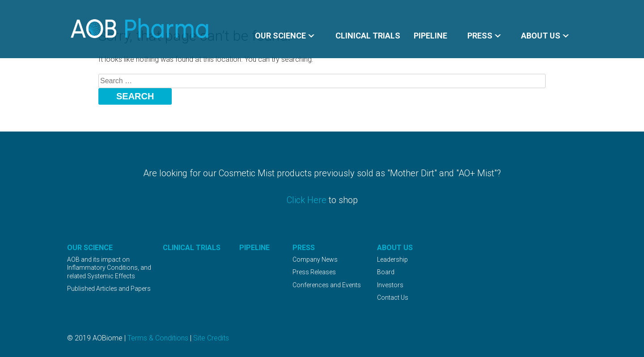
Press (480, 36)
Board (386, 272)
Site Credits (211, 338)
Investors (390, 285)
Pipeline (430, 36)
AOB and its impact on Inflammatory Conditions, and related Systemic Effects (109, 268)
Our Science (280, 36)
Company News (315, 259)
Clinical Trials (368, 36)
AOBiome (140, 29)
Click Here (307, 200)
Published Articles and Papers (109, 289)
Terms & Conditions (158, 338)
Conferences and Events (327, 285)
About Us (541, 36)
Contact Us (393, 297)
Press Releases (314, 272)
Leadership (392, 259)
